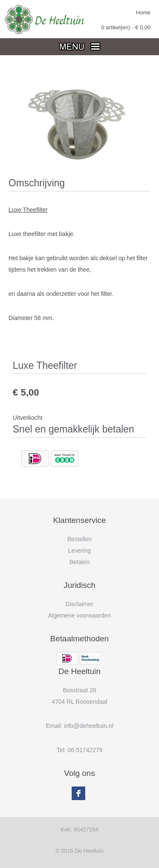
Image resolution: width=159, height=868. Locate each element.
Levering (80, 551)
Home (143, 13)
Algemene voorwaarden (80, 615)
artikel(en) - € (126, 27)
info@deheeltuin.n (88, 726)
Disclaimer (79, 604)
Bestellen (80, 539)
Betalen (79, 562)
